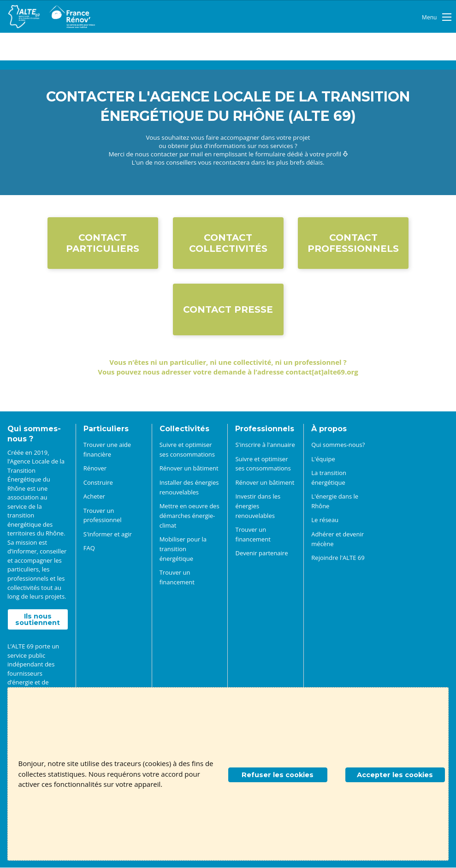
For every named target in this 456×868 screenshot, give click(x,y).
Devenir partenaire (261, 553)
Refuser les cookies (278, 775)
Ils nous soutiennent (38, 619)
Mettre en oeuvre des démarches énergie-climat (190, 516)
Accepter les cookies (395, 775)
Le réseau (325, 520)
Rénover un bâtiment (189, 469)
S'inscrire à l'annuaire (265, 445)
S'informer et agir (108, 534)
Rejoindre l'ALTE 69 (338, 558)
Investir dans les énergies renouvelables (258, 506)
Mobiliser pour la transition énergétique (183, 549)
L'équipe (323, 459)
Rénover (95, 469)
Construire (98, 482)
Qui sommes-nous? (338, 445)
